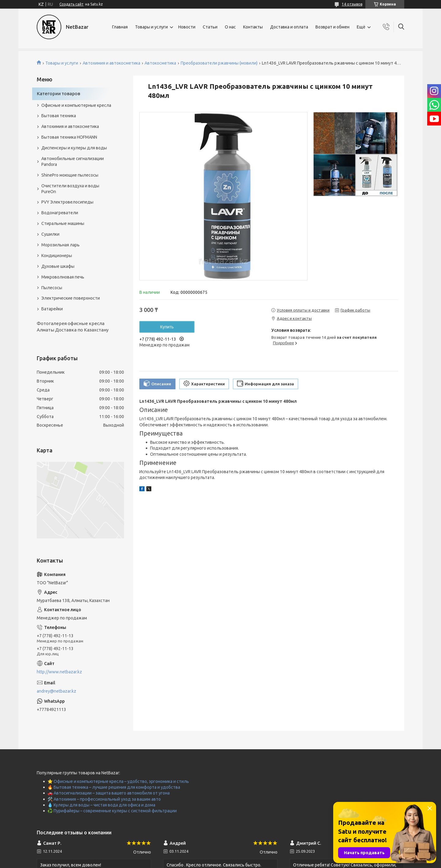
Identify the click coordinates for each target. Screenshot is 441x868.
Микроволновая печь (63, 277)
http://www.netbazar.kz (59, 672)
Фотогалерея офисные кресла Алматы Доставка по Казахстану (73, 326)
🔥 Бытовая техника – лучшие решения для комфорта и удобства (114, 787)
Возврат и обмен (332, 27)
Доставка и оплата (289, 27)
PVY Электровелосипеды (67, 202)
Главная (120, 27)
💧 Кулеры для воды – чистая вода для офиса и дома (101, 805)
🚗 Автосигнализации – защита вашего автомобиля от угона (109, 793)
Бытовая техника (59, 116)
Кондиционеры (57, 256)
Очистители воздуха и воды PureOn (70, 189)
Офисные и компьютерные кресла (76, 105)
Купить (167, 327)
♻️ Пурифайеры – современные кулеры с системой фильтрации (112, 811)
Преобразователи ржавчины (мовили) (219, 63)
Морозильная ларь (60, 245)
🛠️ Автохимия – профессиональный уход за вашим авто (104, 799)
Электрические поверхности (71, 298)
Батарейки (52, 309)
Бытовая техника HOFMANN (69, 137)
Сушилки (50, 234)
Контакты (253, 27)
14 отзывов (352, 4)
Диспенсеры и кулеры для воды (74, 148)
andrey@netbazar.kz (57, 691)
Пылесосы (52, 288)
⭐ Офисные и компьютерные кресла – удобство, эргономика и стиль (118, 781)
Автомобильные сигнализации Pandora (73, 161)
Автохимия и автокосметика (111, 63)
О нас (230, 27)
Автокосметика (160, 63)
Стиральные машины (63, 223)
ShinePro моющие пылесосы (70, 175)
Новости (187, 27)
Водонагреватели (60, 213)
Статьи (210, 27)
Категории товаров (58, 94)
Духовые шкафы (58, 266)
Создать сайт (72, 4)
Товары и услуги (151, 27)
